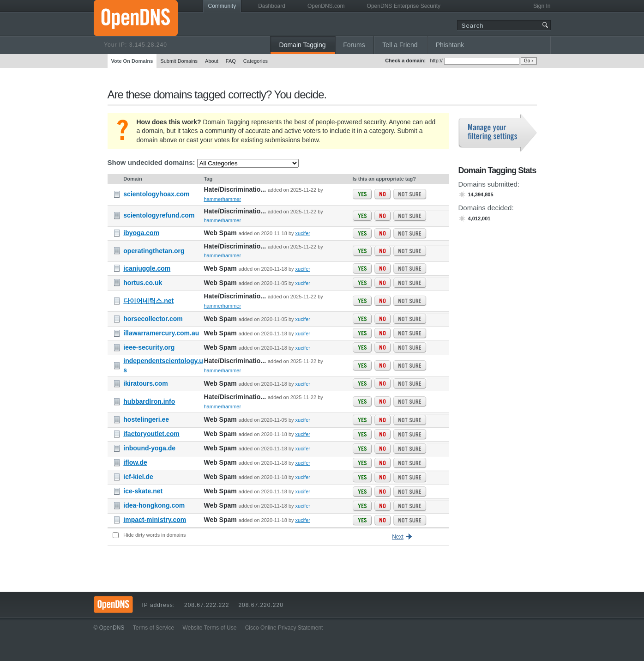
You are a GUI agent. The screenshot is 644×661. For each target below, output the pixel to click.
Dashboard (272, 6)
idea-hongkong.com (154, 505)
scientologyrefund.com (159, 215)
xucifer (303, 233)
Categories (256, 61)
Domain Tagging (303, 45)
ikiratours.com (145, 383)
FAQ (231, 61)
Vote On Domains (132, 61)
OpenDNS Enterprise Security (404, 6)
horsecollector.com (153, 319)
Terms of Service (153, 628)
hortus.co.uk (143, 283)
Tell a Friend (400, 45)
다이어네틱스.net (148, 301)
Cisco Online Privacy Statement (284, 628)
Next (398, 537)
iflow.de (135, 462)
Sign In (542, 6)
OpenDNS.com (326, 6)
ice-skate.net (143, 491)
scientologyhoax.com (156, 194)
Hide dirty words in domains (154, 535)
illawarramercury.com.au (161, 333)
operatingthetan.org (154, 251)
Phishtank (450, 45)
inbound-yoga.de (149, 448)
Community (222, 6)
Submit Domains (179, 61)
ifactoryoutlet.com (151, 434)
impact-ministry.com (155, 520)
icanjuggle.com (147, 268)
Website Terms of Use (209, 628)
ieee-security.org (149, 347)
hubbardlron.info (149, 401)
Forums (354, 45)
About (212, 61)
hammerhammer (222, 199)
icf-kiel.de (138, 477)
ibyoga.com (141, 233)
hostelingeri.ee (146, 419)
